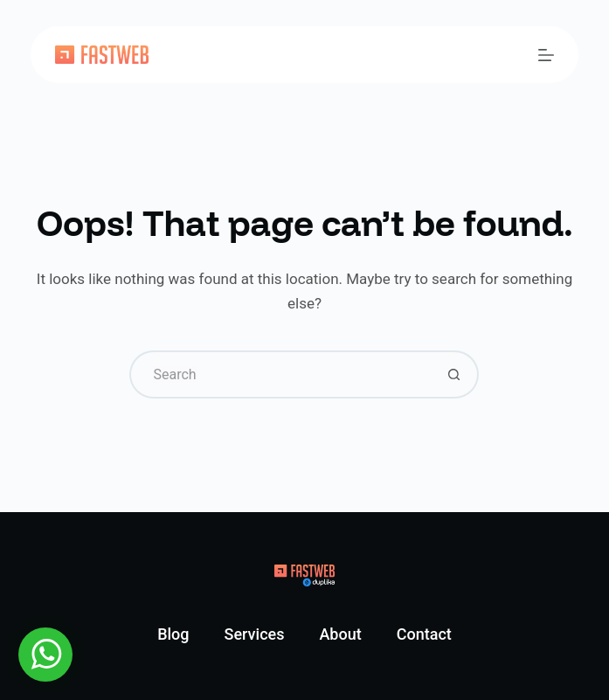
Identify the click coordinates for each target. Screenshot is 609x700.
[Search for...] (280, 374)
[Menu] (546, 55)
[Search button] (455, 374)
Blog (173, 634)
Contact (424, 634)
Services (255, 634)
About (340, 634)
